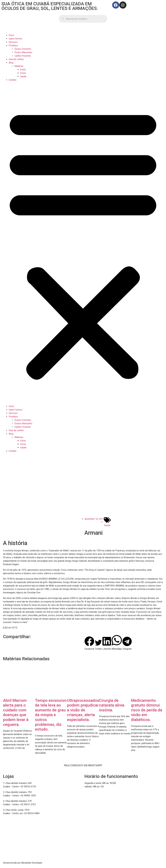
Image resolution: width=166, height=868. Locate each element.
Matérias (19, 66)
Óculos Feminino (23, 49)
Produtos (13, 45)
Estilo (23, 70)
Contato (13, 80)
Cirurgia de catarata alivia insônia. (112, 705)
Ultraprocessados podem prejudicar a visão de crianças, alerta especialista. (83, 710)
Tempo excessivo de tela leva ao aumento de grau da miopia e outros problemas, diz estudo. (51, 715)
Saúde (23, 76)
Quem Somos (15, 39)
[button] (83, 243)
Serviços (13, 42)
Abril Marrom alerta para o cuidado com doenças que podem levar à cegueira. (16, 712)
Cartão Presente (23, 56)
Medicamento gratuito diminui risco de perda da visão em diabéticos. (147, 710)
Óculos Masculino (23, 52)
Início (11, 35)
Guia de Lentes (16, 59)
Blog (11, 63)
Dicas (23, 73)
